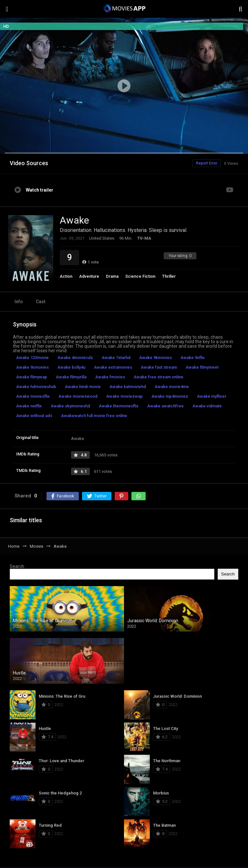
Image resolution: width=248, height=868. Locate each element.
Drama (112, 276)
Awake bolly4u (71, 367)
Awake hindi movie (83, 387)
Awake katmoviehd (128, 387)
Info (19, 302)
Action (66, 276)
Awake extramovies (113, 367)
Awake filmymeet (202, 367)
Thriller (169, 276)
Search (17, 566)
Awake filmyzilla (71, 377)
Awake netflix (29, 406)
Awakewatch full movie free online (94, 416)
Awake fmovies (110, 377)
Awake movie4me (172, 387)
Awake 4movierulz (75, 358)
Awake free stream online (159, 377)
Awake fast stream (159, 367)
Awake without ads (34, 416)
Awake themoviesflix (119, 406)
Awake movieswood (78, 396)
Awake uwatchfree (165, 406)
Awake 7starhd (116, 358)
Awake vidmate (207, 406)
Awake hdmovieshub (36, 387)
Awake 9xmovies (32, 367)
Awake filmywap (32, 377)
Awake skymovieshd (70, 406)
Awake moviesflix (33, 396)
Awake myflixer (212, 396)
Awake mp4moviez (170, 396)
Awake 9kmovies (155, 358)
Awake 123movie (32, 358)
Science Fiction (140, 276)
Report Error (207, 163)
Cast (41, 302)
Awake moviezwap (124, 396)
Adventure (89, 276)
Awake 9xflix (193, 358)
